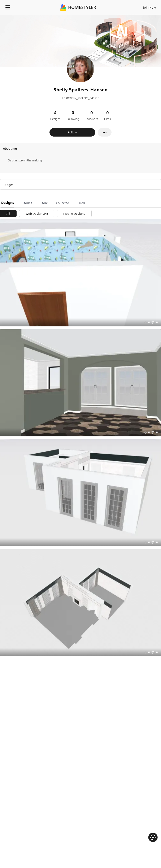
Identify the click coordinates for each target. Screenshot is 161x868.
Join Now (150, 7)
